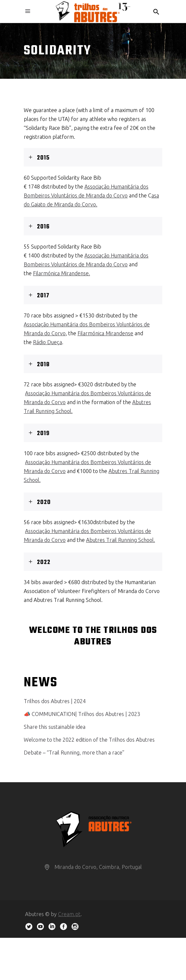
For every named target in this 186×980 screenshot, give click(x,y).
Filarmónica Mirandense (105, 333)
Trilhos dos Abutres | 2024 (55, 701)
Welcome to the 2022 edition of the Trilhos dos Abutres (89, 740)
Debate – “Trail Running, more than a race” (74, 753)
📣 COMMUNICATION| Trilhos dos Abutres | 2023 (82, 714)
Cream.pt (69, 914)
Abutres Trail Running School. (121, 540)
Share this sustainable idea (55, 727)
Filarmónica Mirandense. (62, 273)
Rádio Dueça (47, 342)
